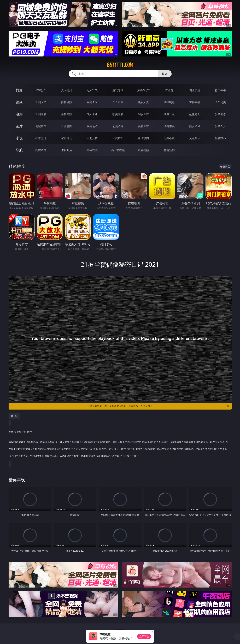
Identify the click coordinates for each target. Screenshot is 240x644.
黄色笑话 (195, 138)
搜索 (165, 74)
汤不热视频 (118, 150)
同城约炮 (41, 150)
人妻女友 (92, 138)
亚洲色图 (67, 126)
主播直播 (195, 102)
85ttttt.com (120, 65)
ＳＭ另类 (220, 102)
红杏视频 (143, 150)
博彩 (19, 90)
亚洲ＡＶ (41, 102)
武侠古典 (118, 138)
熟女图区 (195, 126)
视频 (19, 102)
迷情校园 (143, 138)
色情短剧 (169, 150)
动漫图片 (118, 126)
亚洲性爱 (41, 114)
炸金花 (169, 90)
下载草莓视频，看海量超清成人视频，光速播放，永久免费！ (159, 406)
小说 (19, 138)
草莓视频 (92, 150)
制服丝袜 (143, 114)
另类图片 (220, 126)
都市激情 (41, 138)
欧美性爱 (118, 114)
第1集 (14, 416)
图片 (19, 126)
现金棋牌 (195, 90)
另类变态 (220, 114)
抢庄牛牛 (220, 90)
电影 (19, 114)
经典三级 (169, 114)
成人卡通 (92, 114)
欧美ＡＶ (92, 102)
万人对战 (92, 90)
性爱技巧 (220, 138)
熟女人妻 (143, 102)
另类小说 (169, 138)
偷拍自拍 (67, 114)
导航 (19, 150)
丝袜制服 (169, 102)
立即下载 (144, 636)
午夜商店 (67, 150)
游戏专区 (118, 90)
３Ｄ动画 (118, 102)
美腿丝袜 (143, 126)
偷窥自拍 (41, 126)
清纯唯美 (169, 126)
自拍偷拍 (67, 102)
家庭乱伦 (67, 138)
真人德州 (67, 90)
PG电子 (41, 90)
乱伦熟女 (195, 114)
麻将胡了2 (144, 90)
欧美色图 (92, 126)
